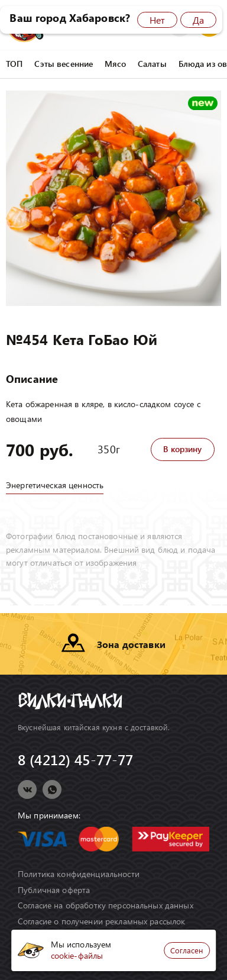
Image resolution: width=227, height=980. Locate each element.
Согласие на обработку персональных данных (106, 906)
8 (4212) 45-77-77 (75, 760)
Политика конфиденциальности (79, 874)
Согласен (187, 950)
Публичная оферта (54, 890)
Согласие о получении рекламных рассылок (101, 922)
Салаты (152, 64)
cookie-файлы (77, 955)
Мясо (115, 64)
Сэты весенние (64, 64)
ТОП (14, 64)
